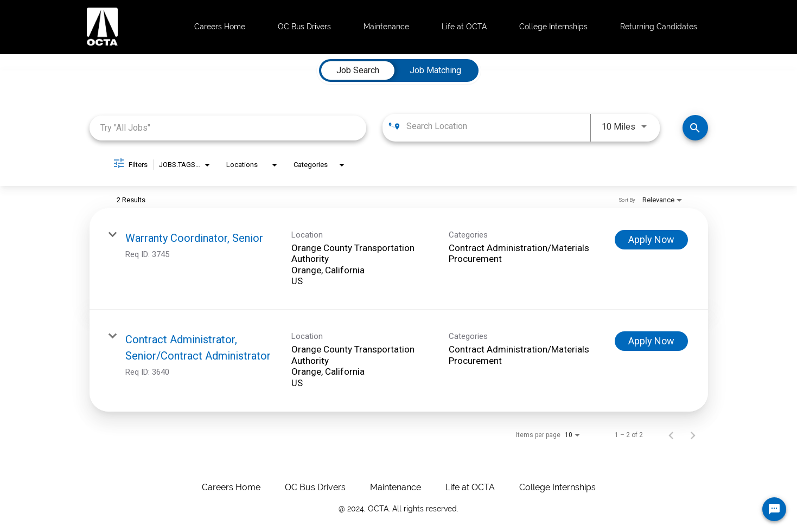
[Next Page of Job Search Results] (693, 435)
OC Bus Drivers (304, 27)
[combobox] (228, 128)
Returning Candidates (659, 27)
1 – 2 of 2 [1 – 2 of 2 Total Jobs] (629, 435)
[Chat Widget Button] (774, 509)
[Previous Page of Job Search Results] (671, 435)
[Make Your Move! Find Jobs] (695, 128)
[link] (399, 259)
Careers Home (220, 27)
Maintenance (386, 27)
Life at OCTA (464, 27)
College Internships (553, 27)
